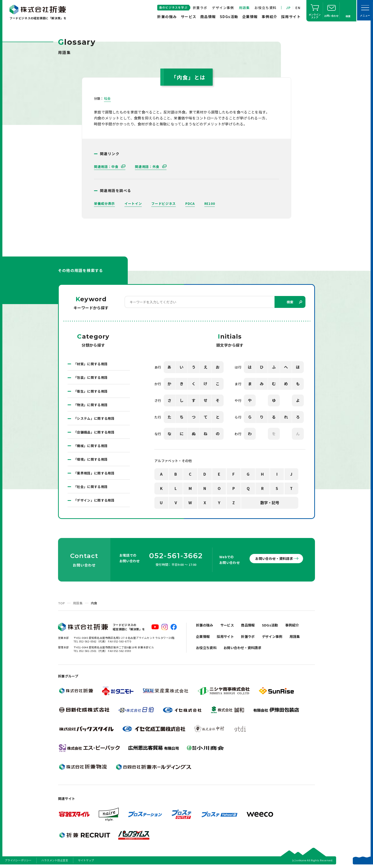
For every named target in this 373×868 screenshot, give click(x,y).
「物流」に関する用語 (91, 405)
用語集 (244, 8)
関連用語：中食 (107, 167)
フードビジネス (164, 203)
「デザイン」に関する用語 (94, 502)
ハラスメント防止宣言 (55, 862)
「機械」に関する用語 (91, 447)
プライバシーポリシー (18, 862)
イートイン (133, 203)
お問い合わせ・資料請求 (272, 560)
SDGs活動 (229, 17)
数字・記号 (270, 503)
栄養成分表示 (104, 203)
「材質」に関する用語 (91, 364)
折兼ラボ (200, 8)
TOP (61, 605)
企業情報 (250, 17)
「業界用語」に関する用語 (94, 474)
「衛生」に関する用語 (91, 392)
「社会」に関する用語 (91, 488)
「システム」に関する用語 (94, 419)
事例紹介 (270, 17)
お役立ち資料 (265, 8)
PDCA (190, 203)
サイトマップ (86, 862)
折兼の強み (167, 17)
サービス (189, 17)
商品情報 (208, 17)
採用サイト (291, 17)
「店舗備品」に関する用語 (94, 433)
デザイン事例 (223, 8)
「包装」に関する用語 (91, 378)
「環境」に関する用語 (91, 461)
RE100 (210, 203)
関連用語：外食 (148, 167)
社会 (107, 98)
